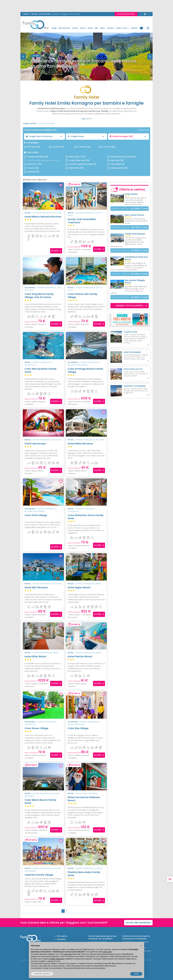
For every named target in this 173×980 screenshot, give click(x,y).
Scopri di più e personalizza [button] (42, 974)
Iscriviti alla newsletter (138, 923)
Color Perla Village (43, 517)
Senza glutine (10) (117, 168)
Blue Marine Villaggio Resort (135, 282)
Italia (79, 793)
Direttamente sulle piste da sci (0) (42, 160)
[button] (141, 946)
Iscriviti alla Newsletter (126, 14)
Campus (110, 28)
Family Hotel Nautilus (135, 234)
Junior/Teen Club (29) (78, 160)
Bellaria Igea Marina (78, 365)
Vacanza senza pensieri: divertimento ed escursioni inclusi (136, 221)
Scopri (56, 251)
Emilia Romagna (47, 124)
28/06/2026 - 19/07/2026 (120, 227)
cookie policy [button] (107, 952)
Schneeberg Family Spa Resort (136, 258)
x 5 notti (139, 250)
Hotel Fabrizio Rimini (86, 658)
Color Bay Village (86, 730)
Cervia (99, 868)
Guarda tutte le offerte (131, 306)
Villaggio (30, 288)
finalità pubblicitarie (57, 959)
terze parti (68, 954)
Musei (90, 28)
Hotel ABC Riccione (43, 589)
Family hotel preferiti (141, 28)
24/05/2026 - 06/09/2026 (121, 274)
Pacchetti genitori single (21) (81, 164)
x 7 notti (139, 209)
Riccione (57, 213)
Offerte (134, 28)
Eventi (83, 28)
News (103, 28)
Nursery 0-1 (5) (33, 164)
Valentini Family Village (39, 875)
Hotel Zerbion (131, 194)
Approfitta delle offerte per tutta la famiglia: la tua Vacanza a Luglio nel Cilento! (129, 290)
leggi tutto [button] (87, 119)
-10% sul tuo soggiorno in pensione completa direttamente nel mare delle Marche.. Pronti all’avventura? (128, 242)
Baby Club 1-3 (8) (75, 157)
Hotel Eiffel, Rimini (43, 658)
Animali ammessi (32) (36, 157)
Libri (96, 28)
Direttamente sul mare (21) (122, 157)
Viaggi (75, 28)
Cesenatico (30, 365)
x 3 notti (140, 227)
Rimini (99, 584)
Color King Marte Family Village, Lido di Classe (43, 297)
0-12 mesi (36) (32, 147)
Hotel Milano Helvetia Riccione (43, 218)
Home (54, 28)
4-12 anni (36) (107, 147)
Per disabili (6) (116, 164)
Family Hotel (122, 28)
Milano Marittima (76, 724)
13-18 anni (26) (82, 147)
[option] (86, 63)
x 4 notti (139, 274)
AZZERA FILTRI (143, 130)
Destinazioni (64, 28)
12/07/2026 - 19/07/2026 (120, 209)
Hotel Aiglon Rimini (86, 589)
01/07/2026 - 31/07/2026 (120, 297)
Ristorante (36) (75, 168)
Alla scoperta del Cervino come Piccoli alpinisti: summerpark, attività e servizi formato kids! (136, 201)
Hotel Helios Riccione (86, 445)
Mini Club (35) (116, 160)
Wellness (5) (32, 172)
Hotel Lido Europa (43, 445)
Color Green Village (43, 730)
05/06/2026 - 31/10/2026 (120, 250)
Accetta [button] (136, 974)
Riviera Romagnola (42, 213)
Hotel (28, 213)
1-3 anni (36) (57, 147)
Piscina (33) (31, 168)
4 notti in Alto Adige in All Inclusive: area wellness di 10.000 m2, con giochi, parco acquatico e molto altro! (129, 266)
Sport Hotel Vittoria (134, 215)
